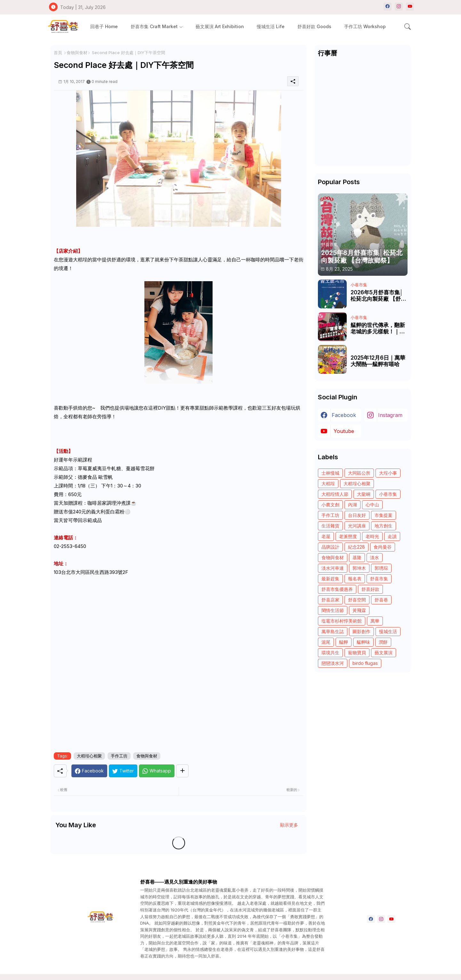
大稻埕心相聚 (89, 756)
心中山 (372, 505)
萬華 (375, 621)
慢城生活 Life (271, 26)
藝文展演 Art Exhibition (220, 26)
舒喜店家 (330, 600)
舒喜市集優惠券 (337, 589)
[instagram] (399, 7)
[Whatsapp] (157, 771)
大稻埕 (328, 483)
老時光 (372, 536)
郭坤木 (359, 568)
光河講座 (357, 526)
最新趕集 (330, 579)
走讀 (392, 536)
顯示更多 (289, 825)
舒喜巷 (381, 600)
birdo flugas (365, 663)
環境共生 (330, 653)
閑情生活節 (333, 610)
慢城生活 (388, 631)
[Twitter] (123, 771)
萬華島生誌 (333, 631)
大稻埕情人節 (335, 494)
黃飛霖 (359, 610)
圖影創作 (361, 631)
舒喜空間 (357, 600)
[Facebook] (89, 771)
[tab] (104, 26)
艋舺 (344, 642)
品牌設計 (330, 547)
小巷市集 (388, 494)
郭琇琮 (381, 568)
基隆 (357, 557)
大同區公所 (359, 473)
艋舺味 (363, 642)
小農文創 (330, 505)
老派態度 (348, 536)
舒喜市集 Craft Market (154, 26)
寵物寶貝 (357, 653)
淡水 (375, 557)
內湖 (352, 505)
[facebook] (388, 7)
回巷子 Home (104, 26)
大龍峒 (364, 494)
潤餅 (383, 642)
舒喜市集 (379, 579)
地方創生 (384, 526)
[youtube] (410, 7)
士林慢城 (330, 473)
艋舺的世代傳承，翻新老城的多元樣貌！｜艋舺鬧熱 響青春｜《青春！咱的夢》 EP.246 (378, 328)
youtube (344, 431)
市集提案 (384, 515)
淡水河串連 (333, 568)
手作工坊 (119, 756)
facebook (344, 415)
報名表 (355, 579)
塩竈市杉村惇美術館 (342, 621)
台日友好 (357, 515)
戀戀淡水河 (333, 663)
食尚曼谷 (383, 547)
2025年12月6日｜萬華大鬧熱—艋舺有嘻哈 (378, 361)
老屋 (326, 536)
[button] (408, 27)
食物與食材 (77, 53)
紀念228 (356, 547)
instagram (390, 415)
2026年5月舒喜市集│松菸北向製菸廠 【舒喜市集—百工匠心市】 (378, 296)
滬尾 (326, 642)
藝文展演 (384, 653)
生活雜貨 (330, 526)
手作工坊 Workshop (365, 26)
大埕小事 (388, 473)
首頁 (58, 53)
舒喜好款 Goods (314, 26)
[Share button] (182, 771)
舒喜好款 (370, 589)
